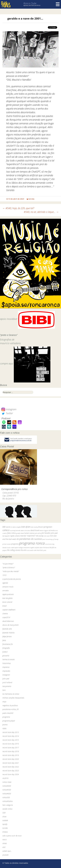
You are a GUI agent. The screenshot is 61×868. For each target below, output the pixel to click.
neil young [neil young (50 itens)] (39, 536)
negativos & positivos (10, 705)
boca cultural (7, 602)
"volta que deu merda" (11, 571)
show (4, 817)
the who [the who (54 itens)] (24, 550)
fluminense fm (8, 644)
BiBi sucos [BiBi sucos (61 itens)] (6, 527)
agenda (5, 583)
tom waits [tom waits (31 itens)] (30, 550)
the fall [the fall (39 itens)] (52, 547)
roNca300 (6, 797)
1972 (4, 575)
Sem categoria (8, 805)
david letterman (8, 621)
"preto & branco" (9, 568)
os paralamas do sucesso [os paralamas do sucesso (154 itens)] (29, 539)
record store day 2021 (11, 763)
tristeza (5, 832)
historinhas (7, 663)
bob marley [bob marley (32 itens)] (34, 527)
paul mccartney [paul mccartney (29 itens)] (47, 539)
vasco (5, 840)
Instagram (9, 409)
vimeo (5, 843)
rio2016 (5, 778)
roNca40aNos (8, 801)
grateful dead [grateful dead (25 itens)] (20, 533)
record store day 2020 (11, 759)
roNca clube (7, 782)
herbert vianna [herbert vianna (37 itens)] (29, 533)
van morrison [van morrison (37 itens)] (38, 550)
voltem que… (7, 851)
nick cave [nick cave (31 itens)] (47, 536)
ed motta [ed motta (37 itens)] (52, 530)
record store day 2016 (11, 744)
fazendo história (8, 633)
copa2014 (6, 617)
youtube (5, 855)
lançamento (7, 686)
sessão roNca (7, 809)
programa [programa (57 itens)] (15, 544)
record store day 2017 (11, 748)
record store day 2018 (11, 751)
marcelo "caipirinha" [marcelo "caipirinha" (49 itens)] (28, 536)
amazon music (8, 587)
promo (5, 725)
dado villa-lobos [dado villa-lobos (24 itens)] (25, 530)
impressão (6, 671)
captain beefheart (9, 610)
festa (4, 640)
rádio (4, 728)
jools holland (7, 682)
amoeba (6, 591)
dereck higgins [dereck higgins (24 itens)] (44, 530)
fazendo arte (7, 629)
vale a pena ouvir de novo (12, 836)
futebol (5, 652)
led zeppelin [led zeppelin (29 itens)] (6, 536)
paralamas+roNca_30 (11, 709)
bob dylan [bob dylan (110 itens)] (26, 527)
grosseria (6, 656)
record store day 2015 (11, 740)
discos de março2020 (10, 625)
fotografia (6, 648)
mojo (4, 702)
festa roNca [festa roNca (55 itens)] (11, 533)
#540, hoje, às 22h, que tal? (18, 208)
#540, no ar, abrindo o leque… (41, 212)
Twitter (7, 413)
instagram (6, 675)
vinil (4, 847)
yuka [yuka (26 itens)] (45, 550)
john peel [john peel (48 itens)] (54, 533)
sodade (5, 820)
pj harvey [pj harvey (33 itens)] (55, 539)
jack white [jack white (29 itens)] (38, 533)
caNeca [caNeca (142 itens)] (6, 530)
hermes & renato (9, 659)
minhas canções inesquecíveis (13, 698)
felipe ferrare (7, 636)
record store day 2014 (11, 736)
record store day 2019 (11, 755)
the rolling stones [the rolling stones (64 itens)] (14, 550)
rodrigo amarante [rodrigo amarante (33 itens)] (24, 548)
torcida (31, 199)
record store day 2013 (11, 732)
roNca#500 (7, 790)
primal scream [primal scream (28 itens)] (7, 544)
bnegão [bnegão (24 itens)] (19, 527)
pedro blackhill (8, 713)
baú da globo (8, 598)
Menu (58, 4)
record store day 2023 (11, 771)
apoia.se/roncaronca (32, 5)
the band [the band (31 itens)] (46, 547)
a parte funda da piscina (12, 579)
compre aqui (7, 363)
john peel (6, 679)
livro (4, 690)
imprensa (6, 667)
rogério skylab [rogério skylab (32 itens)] (35, 548)
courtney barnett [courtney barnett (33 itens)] (15, 530)
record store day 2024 (11, 774)
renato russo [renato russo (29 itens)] (6, 548)
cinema (5, 613)
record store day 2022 (11, 767)
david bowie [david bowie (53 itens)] (35, 530)
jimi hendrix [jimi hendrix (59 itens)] (46, 533)
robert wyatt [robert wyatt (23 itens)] (14, 548)
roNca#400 (7, 786)
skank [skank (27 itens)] (41, 548)
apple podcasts (8, 594)
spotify (5, 824)
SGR (4, 813)
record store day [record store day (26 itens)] (50, 544)
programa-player (9, 721)
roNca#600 (7, 794)
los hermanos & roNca (11, 694)
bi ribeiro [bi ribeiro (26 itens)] (13, 527)
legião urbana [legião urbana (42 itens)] (15, 536)
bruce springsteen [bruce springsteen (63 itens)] (45, 527)
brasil (4, 606)
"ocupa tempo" (8, 564)
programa (6, 717)
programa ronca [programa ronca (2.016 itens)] (32, 543)
